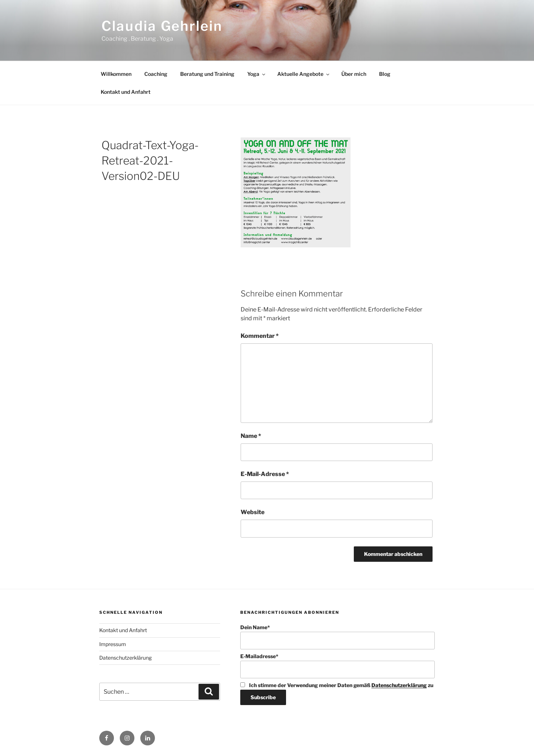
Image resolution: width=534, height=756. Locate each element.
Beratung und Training (207, 74)
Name (251, 436)
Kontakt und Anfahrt (126, 92)
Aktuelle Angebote (304, 74)
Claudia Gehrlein (162, 26)
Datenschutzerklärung (125, 658)
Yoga (257, 74)
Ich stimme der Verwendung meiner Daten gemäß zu (337, 685)
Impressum (113, 644)
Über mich (354, 74)
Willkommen (116, 74)
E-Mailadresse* (338, 666)
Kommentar (260, 336)
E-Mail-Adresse (265, 474)
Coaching (156, 74)
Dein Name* (338, 637)
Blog (385, 74)
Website (253, 512)
